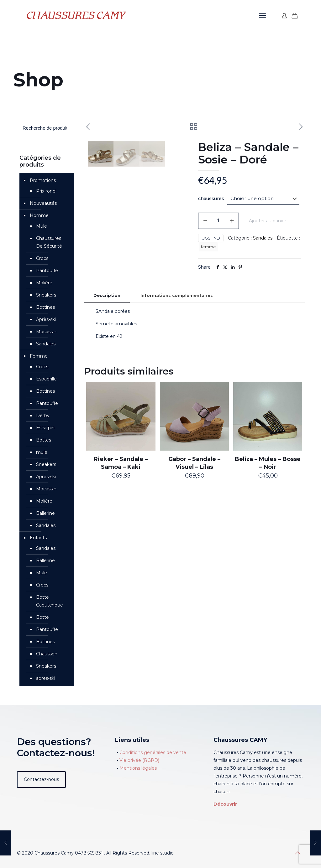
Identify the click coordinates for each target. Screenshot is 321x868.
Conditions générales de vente (153, 752)
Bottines (45, 307)
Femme (39, 356)
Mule (42, 226)
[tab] (107, 323)
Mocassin (46, 332)
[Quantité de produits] (218, 221)
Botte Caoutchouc (49, 601)
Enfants (38, 538)
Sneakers (46, 295)
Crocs (42, 258)
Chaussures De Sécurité (49, 242)
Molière (44, 283)
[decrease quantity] (205, 221)
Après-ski (46, 319)
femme (208, 247)
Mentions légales (138, 768)
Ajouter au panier (268, 221)
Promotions (43, 180)
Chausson (47, 654)
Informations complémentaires (177, 323)
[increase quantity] (232, 221)
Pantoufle (47, 271)
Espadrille (46, 379)
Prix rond (46, 191)
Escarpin (45, 428)
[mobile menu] (262, 16)
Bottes (44, 440)
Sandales (263, 238)
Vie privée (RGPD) (139, 760)
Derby (43, 416)
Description (107, 323)
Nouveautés (43, 203)
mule (42, 452)
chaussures (211, 199)
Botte (42, 617)
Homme (39, 215)
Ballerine (45, 513)
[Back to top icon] (297, 853)
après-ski (46, 678)
